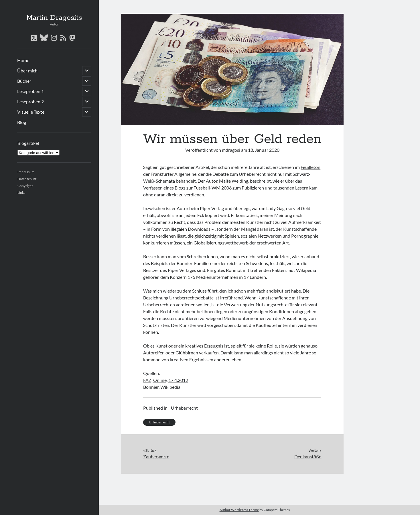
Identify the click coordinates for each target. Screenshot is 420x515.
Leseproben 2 (30, 101)
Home (23, 60)
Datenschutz (27, 179)
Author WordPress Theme (239, 510)
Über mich (27, 71)
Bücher (24, 81)
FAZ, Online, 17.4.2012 (166, 380)
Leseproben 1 (30, 91)
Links (21, 193)
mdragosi (231, 150)
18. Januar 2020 (264, 150)
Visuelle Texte (31, 112)
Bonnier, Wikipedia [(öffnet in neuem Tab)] (162, 387)
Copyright (25, 186)
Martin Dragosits (54, 18)
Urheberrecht (184, 408)
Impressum (26, 172)
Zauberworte (156, 456)
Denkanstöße (308, 456)
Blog (22, 122)
